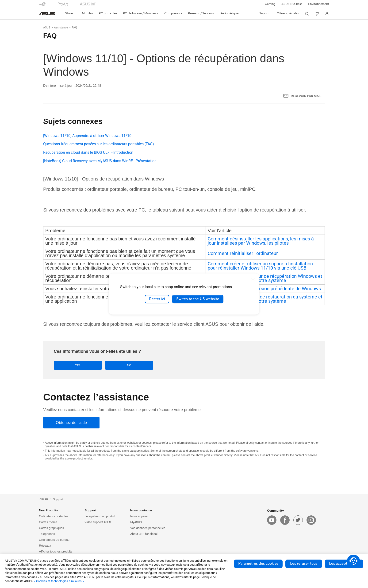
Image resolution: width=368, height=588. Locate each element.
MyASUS (136, 523)
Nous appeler (139, 517)
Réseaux (45, 546)
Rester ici (157, 299)
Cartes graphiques (51, 528)
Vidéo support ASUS (98, 523)
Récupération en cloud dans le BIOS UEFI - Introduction (88, 152)
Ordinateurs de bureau (54, 540)
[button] (270, 4)
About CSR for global (144, 534)
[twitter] (298, 521)
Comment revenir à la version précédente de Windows (264, 289)
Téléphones (47, 534)
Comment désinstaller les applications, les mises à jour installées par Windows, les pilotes (261, 241)
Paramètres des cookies (258, 564)
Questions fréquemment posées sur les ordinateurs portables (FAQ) (99, 144)
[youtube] (272, 521)
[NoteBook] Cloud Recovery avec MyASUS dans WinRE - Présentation (100, 161)
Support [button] (90, 511)
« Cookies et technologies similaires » (59, 581)
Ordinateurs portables (54, 517)
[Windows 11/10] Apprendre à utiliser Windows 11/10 (87, 136)
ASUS (47, 27)
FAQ (74, 27)
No (106, 365)
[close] (253, 279)
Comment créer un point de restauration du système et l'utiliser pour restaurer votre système (265, 299)
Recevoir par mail (306, 96)
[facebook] (285, 521)
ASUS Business (292, 4)
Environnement (319, 4)
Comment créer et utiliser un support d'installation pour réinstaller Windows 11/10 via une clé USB (260, 266)
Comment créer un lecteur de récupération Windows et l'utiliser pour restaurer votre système (265, 278)
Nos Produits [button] (48, 511)
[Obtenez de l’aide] (71, 423)
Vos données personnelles (148, 528)
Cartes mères (48, 523)
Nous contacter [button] (141, 511)
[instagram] (311, 521)
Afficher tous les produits (56, 552)
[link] (47, 14)
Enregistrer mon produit (100, 517)
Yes (70, 365)
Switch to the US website (198, 299)
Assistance (61, 27)
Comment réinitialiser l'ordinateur (243, 253)
